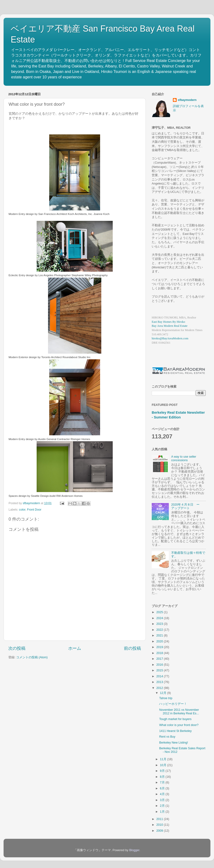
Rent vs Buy (167, 737)
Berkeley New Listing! (173, 743)
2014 (160, 676)
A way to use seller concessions (184, 458)
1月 (163, 812)
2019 (160, 647)
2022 (160, 630)
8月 (163, 777)
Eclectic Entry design (21, 275)
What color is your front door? (179, 725)
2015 (160, 670)
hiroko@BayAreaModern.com (170, 338)
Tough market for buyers (175, 719)
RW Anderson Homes (70, 496)
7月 (163, 783)
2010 (160, 825)
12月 (164, 693)
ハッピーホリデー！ (173, 704)
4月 (163, 794)
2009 (160, 831)
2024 (160, 618)
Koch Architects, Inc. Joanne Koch (89, 214)
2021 (160, 636)
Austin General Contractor (54, 439)
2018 (160, 653)
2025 (160, 612)
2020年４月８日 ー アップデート (187, 506)
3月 (163, 800)
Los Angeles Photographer (55, 275)
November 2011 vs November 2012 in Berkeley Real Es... (179, 712)
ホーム (75, 648)
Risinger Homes (80, 439)
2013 (160, 682)
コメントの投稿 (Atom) (32, 657)
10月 (164, 765)
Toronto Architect (52, 357)
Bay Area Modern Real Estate (170, 326)
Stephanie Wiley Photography (90, 275)
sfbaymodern (187, 100)
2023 (160, 624)
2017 (160, 659)
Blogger (134, 850)
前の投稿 (132, 648)
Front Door (34, 510)
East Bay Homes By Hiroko (168, 322)
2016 (160, 665)
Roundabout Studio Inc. (77, 357)
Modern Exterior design (23, 357)
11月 (164, 759)
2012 (160, 688)
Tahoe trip (166, 698)
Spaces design (18, 496)
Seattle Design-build (43, 496)
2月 (163, 806)
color (22, 510)
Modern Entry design (21, 214)
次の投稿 (17, 648)
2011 (160, 819)
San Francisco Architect (53, 214)
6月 (163, 788)
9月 (163, 771)
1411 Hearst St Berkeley (175, 731)
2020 (160, 641)
